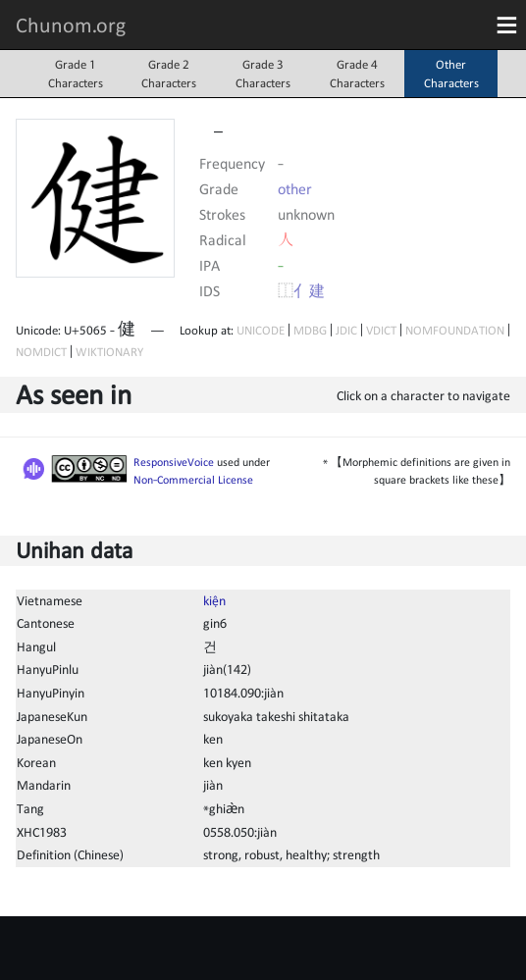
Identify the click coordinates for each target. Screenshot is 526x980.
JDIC (346, 330)
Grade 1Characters (76, 74)
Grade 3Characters (263, 74)
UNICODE (261, 330)
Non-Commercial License (193, 480)
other (295, 188)
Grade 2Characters (169, 74)
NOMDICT (41, 352)
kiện (214, 600)
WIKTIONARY (109, 352)
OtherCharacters (451, 74)
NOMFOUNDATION (455, 330)
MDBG (310, 330)
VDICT (381, 330)
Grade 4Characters (357, 74)
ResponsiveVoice (174, 462)
